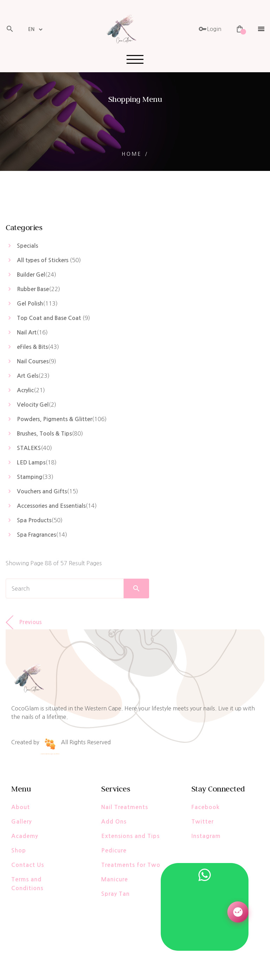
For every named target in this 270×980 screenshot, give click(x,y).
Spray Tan (115, 894)
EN (31, 29)
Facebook (205, 807)
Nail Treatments (125, 807)
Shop (19, 850)
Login (210, 29)
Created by (35, 742)
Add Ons (114, 822)
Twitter (202, 822)
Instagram (206, 836)
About (21, 807)
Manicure (115, 879)
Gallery (22, 822)
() (49, 260)
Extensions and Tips (130, 836)
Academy (25, 836)
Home (132, 154)
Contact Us (28, 865)
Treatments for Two (131, 865)
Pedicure (114, 850)
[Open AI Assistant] (238, 912)
